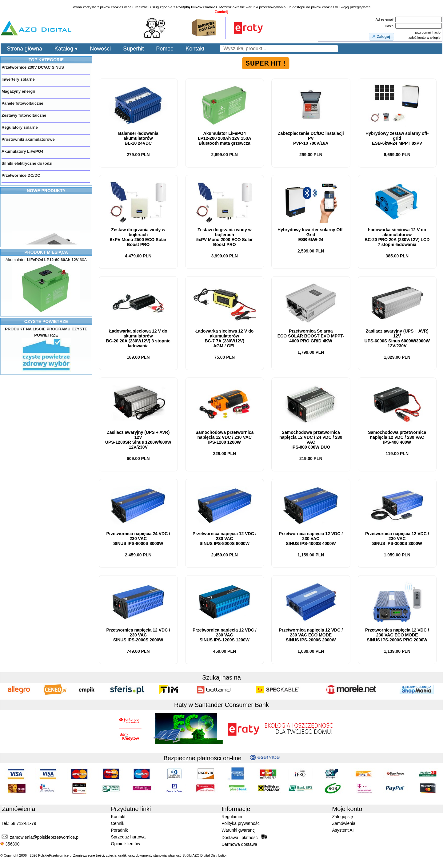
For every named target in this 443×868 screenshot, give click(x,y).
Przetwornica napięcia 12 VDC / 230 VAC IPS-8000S (225, 539)
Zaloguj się (343, 817)
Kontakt (195, 49)
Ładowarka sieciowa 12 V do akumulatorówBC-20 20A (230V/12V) (138, 338)
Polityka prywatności (241, 823)
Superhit (133, 49)
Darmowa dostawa (239, 844)
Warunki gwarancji (239, 830)
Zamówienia (344, 823)
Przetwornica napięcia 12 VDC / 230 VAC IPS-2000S (138, 635)
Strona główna (24, 49)
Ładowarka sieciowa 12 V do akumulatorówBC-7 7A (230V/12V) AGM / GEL (224, 338)
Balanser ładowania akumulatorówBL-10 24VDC (138, 138)
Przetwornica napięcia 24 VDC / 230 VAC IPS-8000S (138, 539)
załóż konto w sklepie (425, 38)
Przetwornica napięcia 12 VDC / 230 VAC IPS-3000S (397, 539)
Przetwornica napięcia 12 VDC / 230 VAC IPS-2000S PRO (397, 635)
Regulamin (232, 817)
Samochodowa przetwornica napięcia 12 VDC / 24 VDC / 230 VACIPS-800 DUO (311, 440)
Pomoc (165, 49)
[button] (381, 37)
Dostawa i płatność (244, 837)
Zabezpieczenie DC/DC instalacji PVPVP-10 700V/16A (311, 138)
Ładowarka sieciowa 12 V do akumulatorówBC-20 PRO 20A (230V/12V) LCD (397, 237)
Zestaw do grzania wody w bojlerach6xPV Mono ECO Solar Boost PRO (138, 237)
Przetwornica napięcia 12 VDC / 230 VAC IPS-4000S (311, 539)
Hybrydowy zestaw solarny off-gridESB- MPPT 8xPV (397, 138)
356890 (10, 844)
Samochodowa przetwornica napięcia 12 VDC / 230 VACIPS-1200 (224, 437)
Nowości (100, 49)
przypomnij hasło (428, 32)
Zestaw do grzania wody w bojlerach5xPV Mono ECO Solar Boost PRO (225, 237)
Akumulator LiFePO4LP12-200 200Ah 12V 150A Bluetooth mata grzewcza (225, 138)
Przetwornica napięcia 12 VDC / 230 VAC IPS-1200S (225, 635)
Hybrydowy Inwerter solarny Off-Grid (311, 235)
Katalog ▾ (66, 49)
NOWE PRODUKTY (46, 191)
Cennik (118, 823)
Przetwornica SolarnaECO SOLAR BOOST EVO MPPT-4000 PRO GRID (311, 336)
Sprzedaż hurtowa (128, 837)
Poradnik (120, 830)
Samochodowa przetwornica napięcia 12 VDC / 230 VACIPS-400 (397, 437)
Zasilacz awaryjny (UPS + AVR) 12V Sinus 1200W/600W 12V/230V (138, 440)
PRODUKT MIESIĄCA (46, 252)
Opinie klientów (126, 844)
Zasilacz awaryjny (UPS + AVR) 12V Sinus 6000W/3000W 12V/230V (397, 338)
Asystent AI (343, 830)
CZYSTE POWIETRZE (46, 321)
